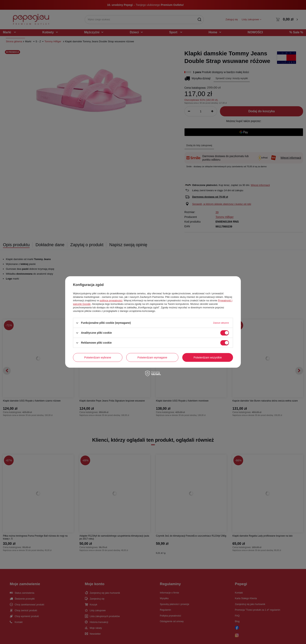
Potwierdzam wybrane (98, 357)
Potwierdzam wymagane (152, 357)
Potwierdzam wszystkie (208, 357)
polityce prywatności (111, 300)
